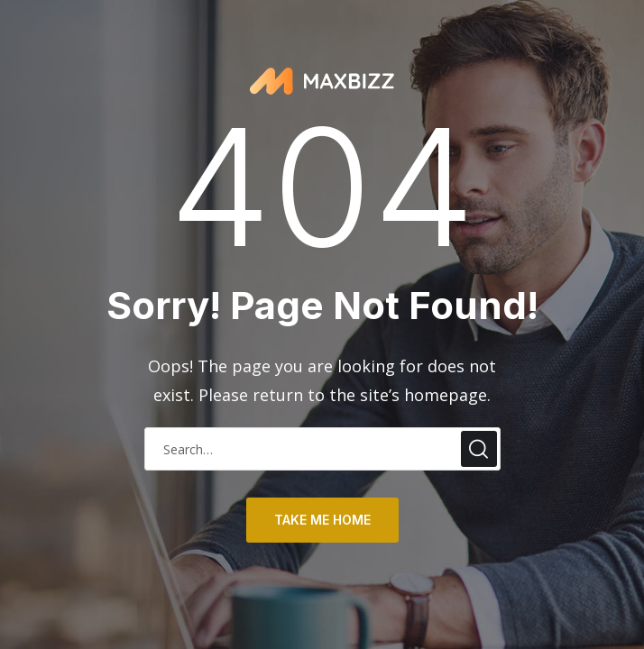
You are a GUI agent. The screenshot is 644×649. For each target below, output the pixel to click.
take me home (322, 520)
